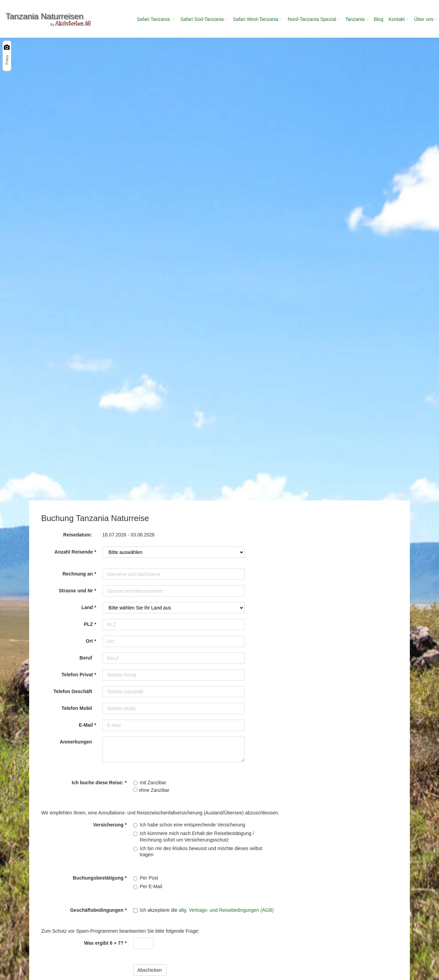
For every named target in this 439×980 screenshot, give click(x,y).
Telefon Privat (77, 675)
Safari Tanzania (156, 19)
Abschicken (150, 970)
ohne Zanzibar (151, 790)
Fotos (7, 60)
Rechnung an (78, 574)
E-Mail (86, 725)
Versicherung (108, 825)
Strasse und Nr (76, 591)
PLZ (88, 624)
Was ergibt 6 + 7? (104, 943)
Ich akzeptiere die (207, 910)
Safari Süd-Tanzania (204, 19)
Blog (379, 19)
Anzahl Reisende (74, 552)
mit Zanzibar (153, 783)
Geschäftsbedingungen (97, 910)
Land (87, 607)
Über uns (426, 19)
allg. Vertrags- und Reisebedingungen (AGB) (226, 910)
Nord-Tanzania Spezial (314, 19)
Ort (89, 641)
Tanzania (357, 19)
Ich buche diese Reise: (98, 783)
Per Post (149, 878)
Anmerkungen (76, 742)
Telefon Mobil (77, 708)
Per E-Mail (151, 886)
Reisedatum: (78, 535)
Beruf (86, 658)
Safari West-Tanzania (258, 19)
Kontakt (399, 19)
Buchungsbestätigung (98, 878)
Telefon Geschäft (73, 691)
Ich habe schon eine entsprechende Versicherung (193, 825)
